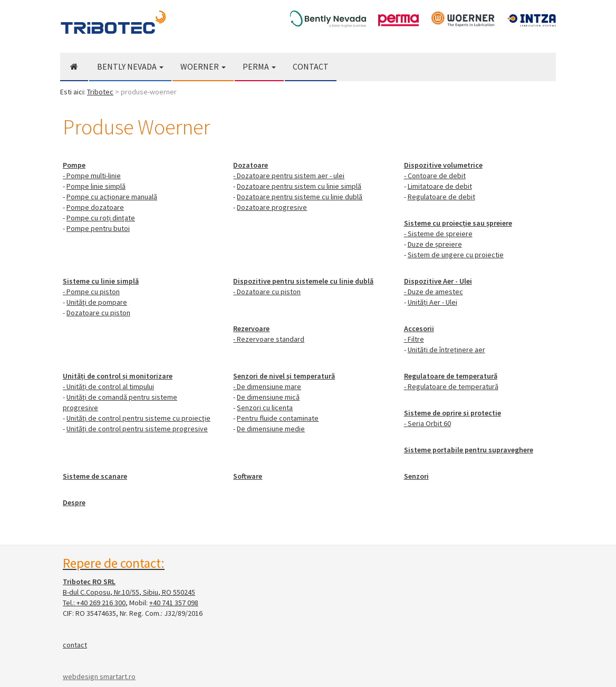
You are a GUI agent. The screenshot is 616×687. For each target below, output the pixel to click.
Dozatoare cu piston (98, 313)
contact (75, 645)
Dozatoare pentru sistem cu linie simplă (299, 186)
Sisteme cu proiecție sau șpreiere (458, 223)
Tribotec (100, 92)
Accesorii (419, 328)
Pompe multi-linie (94, 176)
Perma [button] (259, 66)
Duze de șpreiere (435, 244)
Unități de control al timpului (110, 386)
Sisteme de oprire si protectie (453, 413)
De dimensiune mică (268, 397)
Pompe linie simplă (96, 186)
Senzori (416, 476)
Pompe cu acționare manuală (112, 197)
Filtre (416, 339)
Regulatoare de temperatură (451, 376)
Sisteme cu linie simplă (101, 281)
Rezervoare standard (271, 339)
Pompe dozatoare (95, 207)
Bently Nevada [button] (130, 66)
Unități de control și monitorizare (118, 376)
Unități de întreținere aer (446, 350)
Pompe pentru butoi (98, 228)
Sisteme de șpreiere (440, 234)
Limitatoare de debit (440, 186)
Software (248, 476)
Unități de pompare (97, 302)
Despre (74, 502)
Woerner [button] (203, 66)
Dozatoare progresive (272, 207)
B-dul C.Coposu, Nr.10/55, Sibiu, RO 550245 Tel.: (129, 592)
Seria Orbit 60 (429, 423)
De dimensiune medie (271, 429)
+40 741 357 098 (174, 603)
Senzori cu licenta (265, 408)
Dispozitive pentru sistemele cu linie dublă (303, 281)
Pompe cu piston (93, 292)
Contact (311, 66)
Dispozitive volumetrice (443, 165)
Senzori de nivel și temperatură (284, 376)
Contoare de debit (437, 176)
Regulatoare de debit (441, 197)
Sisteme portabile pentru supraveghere (469, 450)
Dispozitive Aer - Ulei (438, 281)
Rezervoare (251, 328)
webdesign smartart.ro (99, 676)
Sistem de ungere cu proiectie (456, 255)
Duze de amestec (435, 292)
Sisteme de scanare (95, 476)
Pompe (74, 165)
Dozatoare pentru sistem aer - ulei (291, 176)
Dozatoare (251, 165)
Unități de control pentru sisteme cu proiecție (138, 418)
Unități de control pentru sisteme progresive (137, 429)
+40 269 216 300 (101, 603)
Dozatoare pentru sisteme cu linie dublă (300, 197)
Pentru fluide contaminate (278, 418)
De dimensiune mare (269, 386)
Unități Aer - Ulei (432, 302)
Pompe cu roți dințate (101, 218)
